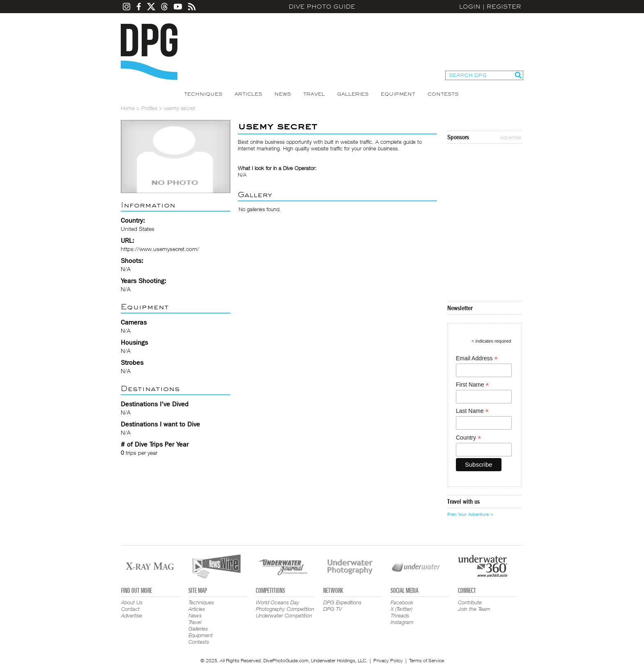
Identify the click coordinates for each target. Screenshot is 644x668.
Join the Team (474, 609)
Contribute (470, 602)
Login (470, 7)
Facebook (402, 602)
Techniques (203, 94)
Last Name (472, 411)
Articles (248, 94)
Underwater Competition (284, 615)
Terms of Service (427, 660)
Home (128, 108)
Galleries (353, 94)
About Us (132, 602)
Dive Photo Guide (322, 7)
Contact (130, 609)
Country (468, 438)
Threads (400, 615)
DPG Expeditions (342, 602)
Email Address (477, 358)
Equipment (398, 94)
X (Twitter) (401, 609)
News (283, 94)
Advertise (511, 137)
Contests (443, 94)
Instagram (402, 622)
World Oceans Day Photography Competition (285, 606)
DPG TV (333, 609)
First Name (473, 385)
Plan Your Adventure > (470, 514)
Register (504, 7)
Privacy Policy (388, 660)
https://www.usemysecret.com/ (160, 249)
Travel (314, 94)
